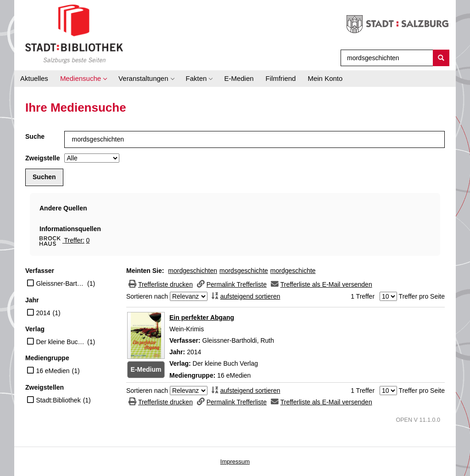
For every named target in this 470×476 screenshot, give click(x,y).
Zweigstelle (42, 158)
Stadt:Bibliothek (58, 400)
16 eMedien (53, 371)
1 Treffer (363, 296)
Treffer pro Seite (422, 296)
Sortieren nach (147, 296)
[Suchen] (441, 58)
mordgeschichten (193, 271)
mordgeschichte (293, 271)
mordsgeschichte (244, 271)
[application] (83, 79)
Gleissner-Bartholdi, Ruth (60, 283)
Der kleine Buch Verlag (60, 342)
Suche (35, 136)
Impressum (235, 462)
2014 (43, 313)
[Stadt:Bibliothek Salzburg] (74, 34)
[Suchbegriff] (385, 58)
